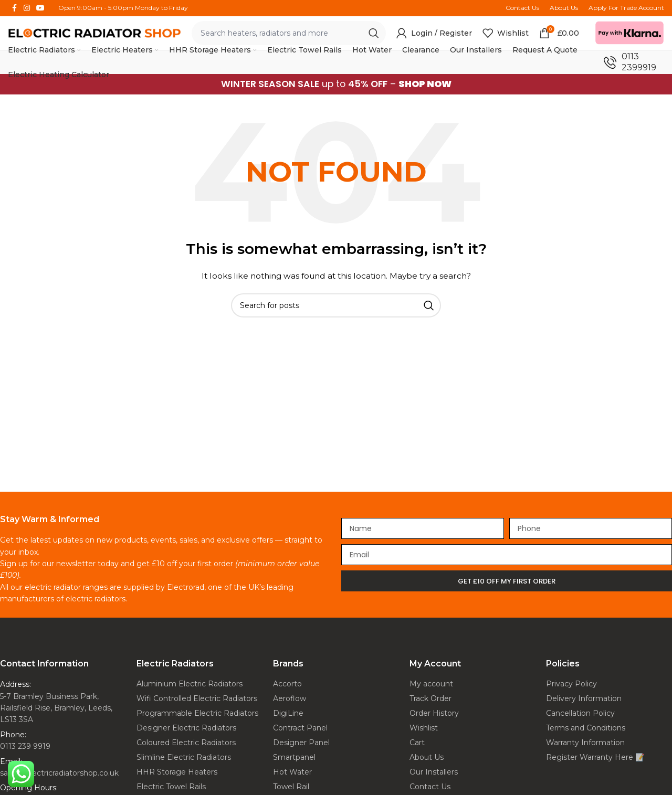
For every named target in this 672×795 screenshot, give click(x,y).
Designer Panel (301, 743)
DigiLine (288, 713)
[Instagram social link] (27, 8)
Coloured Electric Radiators (186, 743)
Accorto (287, 684)
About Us (427, 757)
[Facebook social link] (14, 8)
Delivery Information (584, 698)
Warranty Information (585, 743)
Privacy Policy (571, 684)
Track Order (430, 698)
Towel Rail (291, 787)
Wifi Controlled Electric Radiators (197, 698)
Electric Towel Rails (171, 787)
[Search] (336, 305)
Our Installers (434, 772)
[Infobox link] (634, 62)
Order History (434, 713)
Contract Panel (300, 728)
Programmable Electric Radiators (197, 713)
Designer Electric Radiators (186, 728)
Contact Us (430, 787)
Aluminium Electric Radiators (190, 684)
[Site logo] (94, 32)
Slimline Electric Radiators (184, 757)
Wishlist (424, 728)
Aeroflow (290, 698)
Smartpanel (294, 757)
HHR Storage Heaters (177, 772)
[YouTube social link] (40, 8)
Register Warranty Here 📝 (595, 757)
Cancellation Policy (580, 713)
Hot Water (292, 772)
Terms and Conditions (586, 728)
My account (431, 684)
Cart (417, 743)
